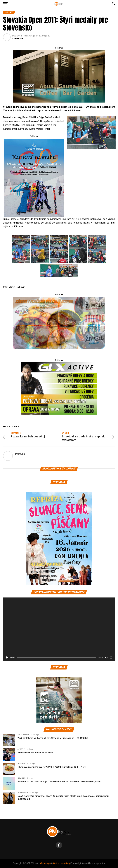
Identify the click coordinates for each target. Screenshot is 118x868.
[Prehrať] (7, 658)
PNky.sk (19, 39)
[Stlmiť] (106, 658)
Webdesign (45, 863)
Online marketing (62, 863)
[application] (59, 629)
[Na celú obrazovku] (111, 658)
